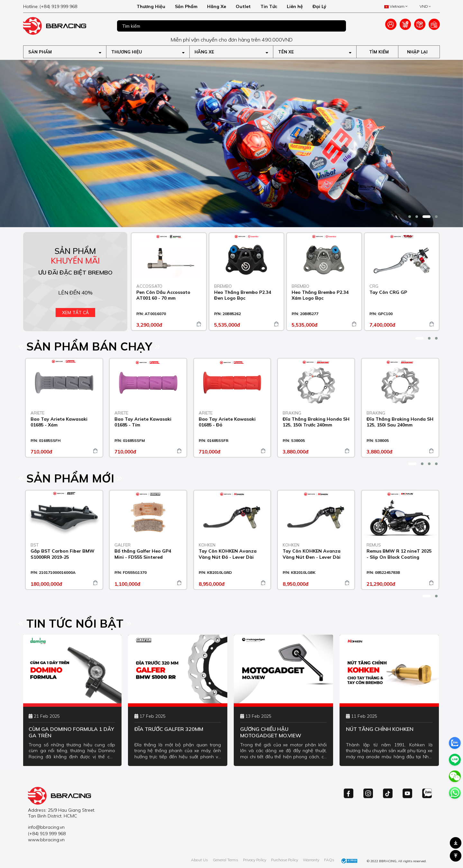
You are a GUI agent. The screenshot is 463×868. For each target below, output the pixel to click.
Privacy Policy (255, 860)
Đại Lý (319, 6)
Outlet (243, 6)
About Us (200, 860)
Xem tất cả (75, 313)
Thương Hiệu (151, 6)
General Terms (226, 860)
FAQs (329, 860)
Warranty (311, 860)
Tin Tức (269, 6)
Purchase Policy (285, 860)
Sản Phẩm (186, 6)
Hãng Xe (217, 6)
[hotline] (65, 6)
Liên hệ (295, 6)
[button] (410, 217)
